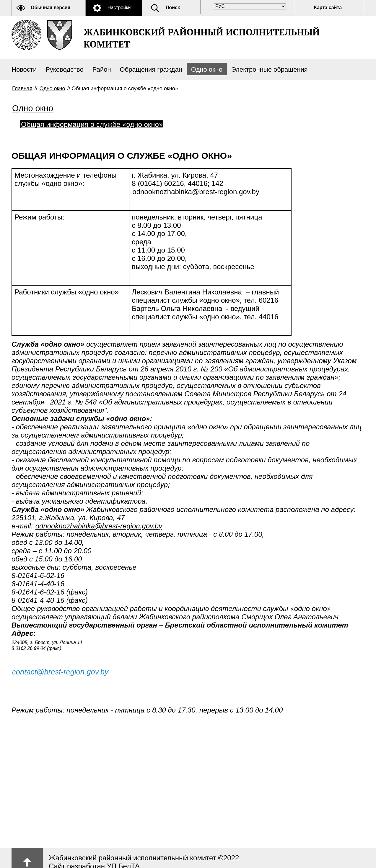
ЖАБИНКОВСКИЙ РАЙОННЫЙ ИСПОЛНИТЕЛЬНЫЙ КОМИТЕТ (202, 38)
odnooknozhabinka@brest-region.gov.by (196, 192)
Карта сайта (328, 8)
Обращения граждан (151, 69)
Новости (24, 69)
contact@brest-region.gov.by (60, 672)
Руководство (65, 69)
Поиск (173, 8)
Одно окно (207, 69)
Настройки (119, 8)
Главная (22, 89)
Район (102, 69)
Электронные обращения (270, 69)
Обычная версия (51, 8)
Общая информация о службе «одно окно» (92, 124)
